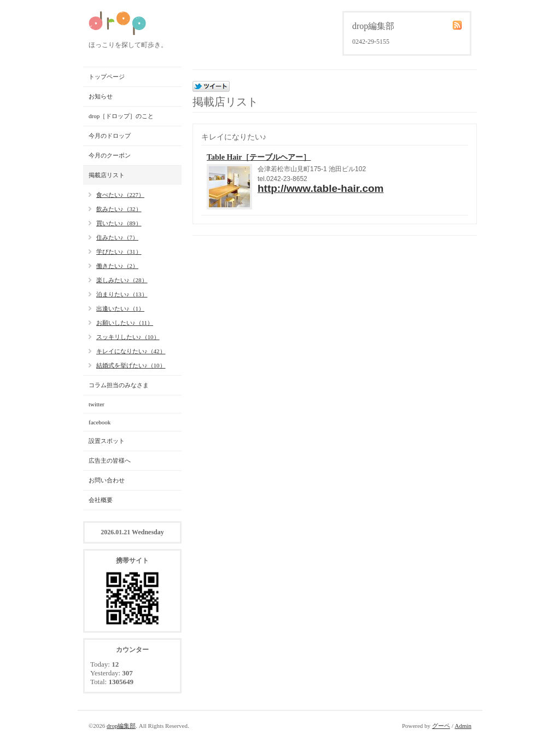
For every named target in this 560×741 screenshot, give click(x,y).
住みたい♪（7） (117, 237)
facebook (100, 422)
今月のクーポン (110, 155)
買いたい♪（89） (119, 223)
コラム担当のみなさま (119, 385)
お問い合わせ (107, 480)
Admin (463, 726)
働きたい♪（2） (117, 266)
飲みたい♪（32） (119, 209)
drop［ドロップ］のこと (121, 116)
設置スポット (107, 441)
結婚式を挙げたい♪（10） (131, 365)
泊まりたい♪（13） (122, 294)
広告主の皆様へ (110, 460)
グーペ (441, 726)
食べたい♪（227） (120, 195)
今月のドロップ (110, 136)
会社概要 (101, 500)
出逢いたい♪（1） (120, 308)
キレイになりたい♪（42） (131, 351)
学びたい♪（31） (119, 252)
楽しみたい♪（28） (122, 280)
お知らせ (101, 96)
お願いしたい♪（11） (125, 323)
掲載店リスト (107, 175)
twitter (97, 404)
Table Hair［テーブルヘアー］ (259, 157)
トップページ (107, 77)
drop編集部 (121, 726)
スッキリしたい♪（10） (128, 337)
